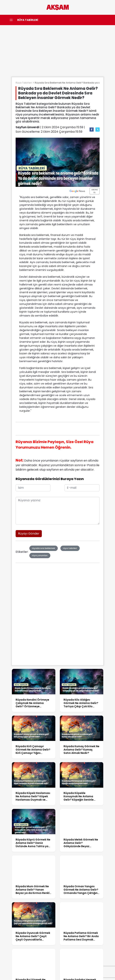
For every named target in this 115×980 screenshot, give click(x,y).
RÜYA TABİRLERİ (28, 20)
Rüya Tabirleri (24, 83)
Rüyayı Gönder (29, 534)
